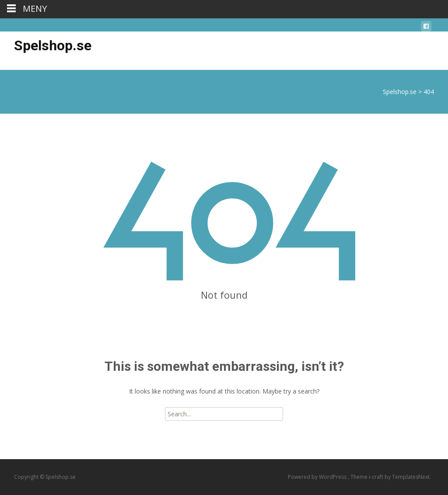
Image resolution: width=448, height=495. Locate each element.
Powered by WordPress (318, 477)
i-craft (377, 477)
